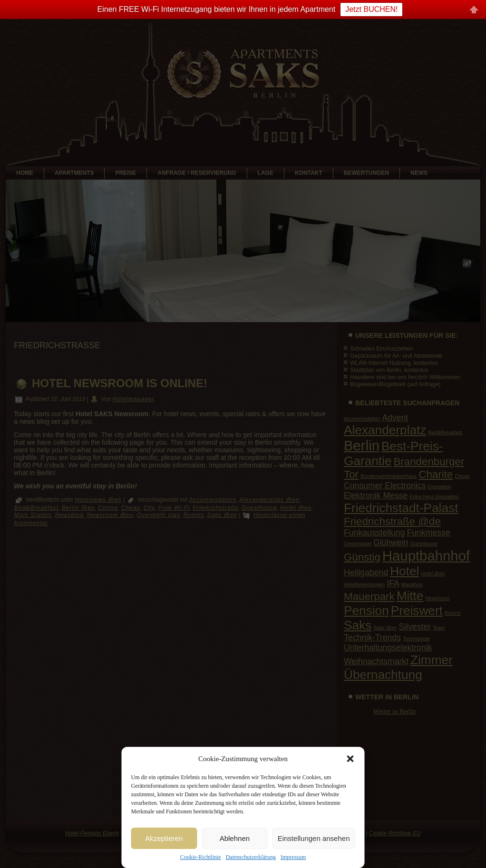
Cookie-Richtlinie (201, 857)
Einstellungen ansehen (314, 838)
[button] (350, 759)
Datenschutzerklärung (251, 857)
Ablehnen (235, 838)
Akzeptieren (164, 838)
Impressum (293, 857)
